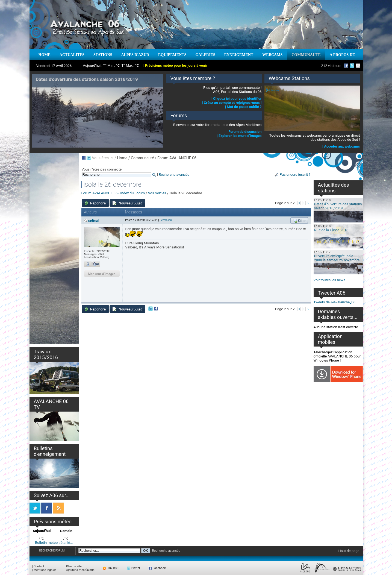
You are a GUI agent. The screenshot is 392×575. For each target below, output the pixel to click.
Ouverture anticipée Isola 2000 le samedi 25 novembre (337, 258)
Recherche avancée (174, 174)
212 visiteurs (331, 66)
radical (93, 220)
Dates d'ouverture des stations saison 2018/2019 (338, 206)
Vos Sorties (157, 193)
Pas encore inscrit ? (295, 174)
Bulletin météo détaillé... (54, 543)
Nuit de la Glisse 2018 (331, 230)
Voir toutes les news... (331, 280)
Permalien (166, 220)
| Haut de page (348, 551)
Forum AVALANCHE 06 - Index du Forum (113, 193)
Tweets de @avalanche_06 (334, 302)
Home (122, 158)
